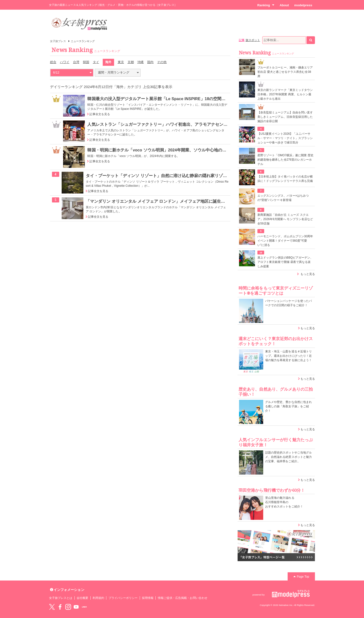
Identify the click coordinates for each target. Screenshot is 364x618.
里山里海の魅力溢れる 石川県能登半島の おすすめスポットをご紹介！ (284, 502)
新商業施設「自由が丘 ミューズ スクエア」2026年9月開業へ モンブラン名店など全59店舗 (285, 219)
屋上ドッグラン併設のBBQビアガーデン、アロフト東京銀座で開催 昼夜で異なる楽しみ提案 (285, 262)
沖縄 (140, 62)
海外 (108, 62)
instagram (68, 607)
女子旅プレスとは (61, 598)
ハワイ (65, 62)
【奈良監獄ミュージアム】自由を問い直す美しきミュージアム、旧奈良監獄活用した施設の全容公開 (285, 117)
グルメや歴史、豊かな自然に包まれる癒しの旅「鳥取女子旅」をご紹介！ (288, 406)
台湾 (76, 62)
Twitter (52, 607)
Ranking (266, 5)
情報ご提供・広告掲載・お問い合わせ (183, 598)
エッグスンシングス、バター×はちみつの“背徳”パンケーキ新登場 (283, 198)
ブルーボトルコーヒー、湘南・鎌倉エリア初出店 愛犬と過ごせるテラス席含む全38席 (285, 72)
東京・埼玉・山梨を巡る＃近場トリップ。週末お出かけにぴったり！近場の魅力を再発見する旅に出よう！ (288, 356)
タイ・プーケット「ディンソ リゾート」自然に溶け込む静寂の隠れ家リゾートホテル (165, 176)
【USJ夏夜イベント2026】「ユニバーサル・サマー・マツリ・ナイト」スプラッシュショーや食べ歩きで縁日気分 (285, 138)
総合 (53, 62)
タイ (96, 62)
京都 (131, 62)
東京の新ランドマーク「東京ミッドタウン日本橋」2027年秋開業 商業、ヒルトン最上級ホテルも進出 (285, 94)
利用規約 (98, 598)
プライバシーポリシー (123, 598)
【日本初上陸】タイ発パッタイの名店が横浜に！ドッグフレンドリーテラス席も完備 (285, 179)
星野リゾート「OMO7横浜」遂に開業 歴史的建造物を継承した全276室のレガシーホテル (285, 160)
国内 (150, 62)
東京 (121, 62)
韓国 (86, 62)
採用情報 (148, 598)
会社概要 (82, 598)
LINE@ (84, 607)
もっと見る (308, 274)
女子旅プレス (58, 41)
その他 (162, 62)
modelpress (303, 5)
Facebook (60, 607)
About (284, 5)
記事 (242, 40)
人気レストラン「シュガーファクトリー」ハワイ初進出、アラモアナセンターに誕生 (166, 124)
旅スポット (253, 40)
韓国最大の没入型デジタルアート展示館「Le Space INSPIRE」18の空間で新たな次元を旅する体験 (179, 99)
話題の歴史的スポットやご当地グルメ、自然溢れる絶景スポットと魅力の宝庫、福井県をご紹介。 (288, 457)
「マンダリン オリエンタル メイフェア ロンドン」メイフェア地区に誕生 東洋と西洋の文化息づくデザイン (186, 201)
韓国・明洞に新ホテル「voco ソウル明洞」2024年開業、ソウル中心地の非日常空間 (165, 150)
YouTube (76, 607)
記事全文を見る (100, 114)
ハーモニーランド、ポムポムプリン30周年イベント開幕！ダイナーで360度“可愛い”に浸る (285, 241)
